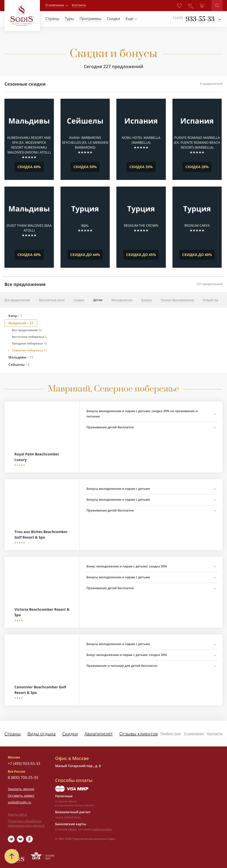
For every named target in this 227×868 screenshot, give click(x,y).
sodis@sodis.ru (19, 802)
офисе (72, 829)
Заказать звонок (21, 789)
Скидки (70, 734)
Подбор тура (170, 734)
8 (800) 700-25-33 (23, 777)
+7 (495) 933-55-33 (24, 763)
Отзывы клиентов (138, 734)
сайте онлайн (102, 829)
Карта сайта (17, 815)
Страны (13, 734)
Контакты (215, 734)
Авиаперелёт (99, 734)
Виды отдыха (41, 734)
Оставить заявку (21, 796)
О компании (55, 5)
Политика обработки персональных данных (26, 823)
